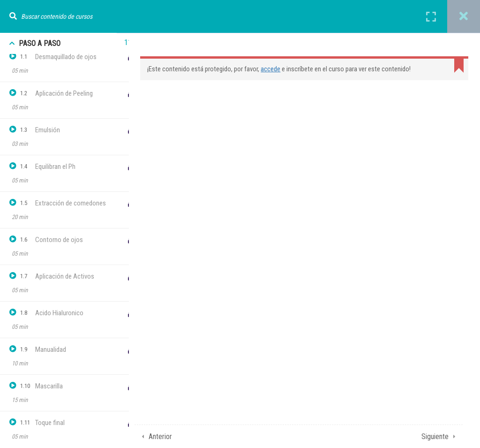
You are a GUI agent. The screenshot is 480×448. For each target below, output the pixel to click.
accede (278, 69)
